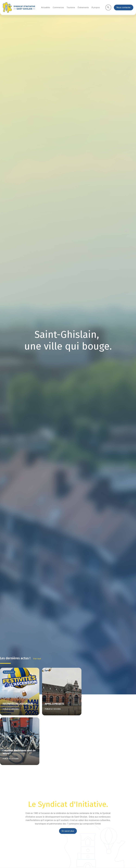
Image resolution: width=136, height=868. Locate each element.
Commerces (58, 7)
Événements (83, 7)
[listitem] (62, 691)
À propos (96, 7)
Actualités (46, 7)
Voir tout (37, 659)
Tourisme (71, 7)
